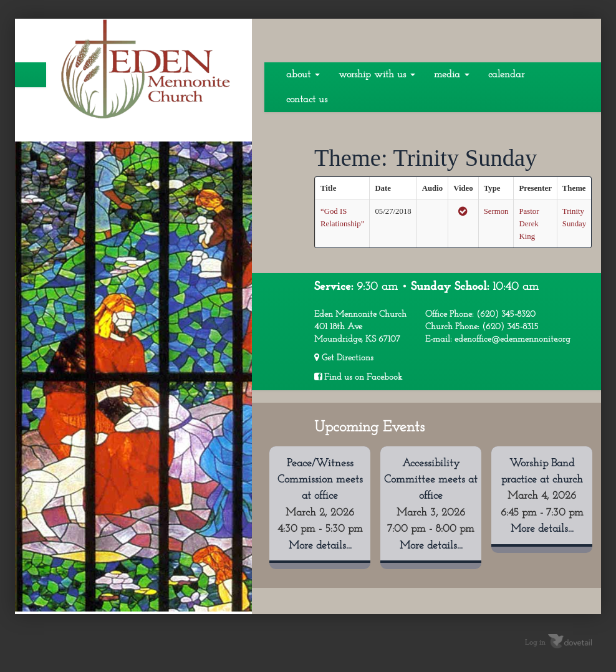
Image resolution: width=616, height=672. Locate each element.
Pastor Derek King (529, 224)
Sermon (496, 211)
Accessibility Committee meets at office (431, 480)
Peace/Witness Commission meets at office (320, 480)
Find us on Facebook (358, 377)
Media (452, 75)
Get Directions (344, 358)
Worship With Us (377, 75)
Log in (535, 643)
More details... (320, 546)
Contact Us (307, 100)
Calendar (506, 75)
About (303, 75)
